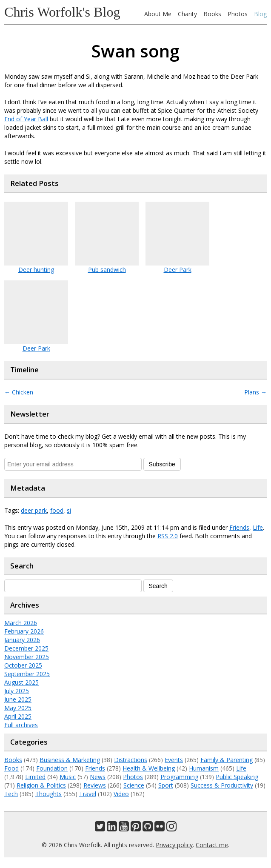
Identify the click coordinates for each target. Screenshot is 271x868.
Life (258, 527)
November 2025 (27, 657)
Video (121, 794)
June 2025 (18, 699)
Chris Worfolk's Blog (62, 12)
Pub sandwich (107, 270)
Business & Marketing (70, 760)
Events (174, 760)
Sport (166, 785)
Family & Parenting (227, 760)
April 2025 (18, 716)
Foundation (52, 768)
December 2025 (26, 648)
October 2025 (23, 665)
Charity (187, 14)
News (98, 777)
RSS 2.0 (168, 536)
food (57, 510)
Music (68, 777)
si (69, 510)
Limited (35, 777)
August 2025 (21, 682)
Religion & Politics (41, 785)
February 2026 (24, 631)
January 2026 (22, 640)
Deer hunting (36, 270)
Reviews (95, 785)
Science (134, 785)
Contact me (212, 845)
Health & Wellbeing (149, 768)
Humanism (204, 768)
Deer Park (178, 270)
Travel (88, 794)
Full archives (21, 725)
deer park (34, 510)
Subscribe (162, 464)
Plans (255, 392)
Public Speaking (237, 777)
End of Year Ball (26, 119)
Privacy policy (174, 845)
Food (11, 768)
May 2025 (18, 708)
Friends (239, 527)
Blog (260, 14)
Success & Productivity (222, 785)
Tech (11, 794)
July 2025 (17, 691)
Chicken (19, 392)
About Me (158, 14)
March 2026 (21, 623)
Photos (238, 14)
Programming (179, 777)
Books (212, 14)
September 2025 (27, 674)
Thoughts (48, 794)
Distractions (131, 760)
